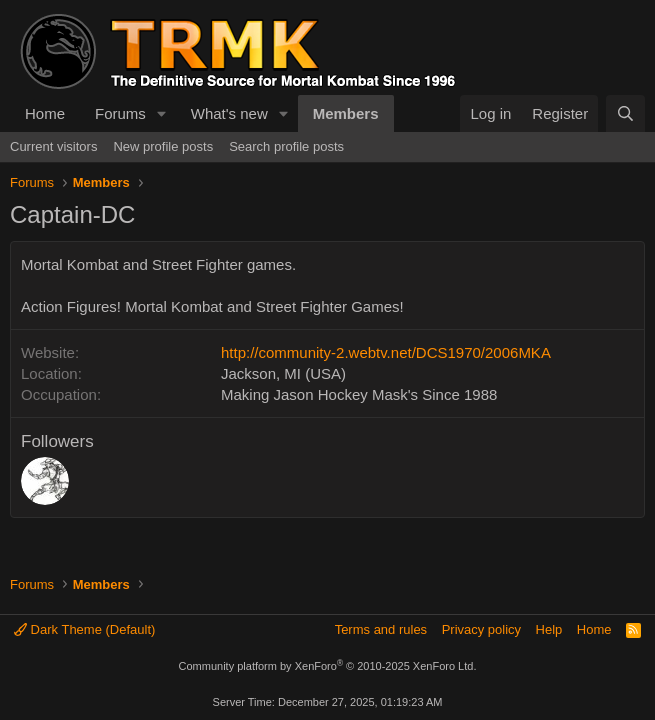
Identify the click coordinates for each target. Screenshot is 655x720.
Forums (120, 113)
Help (549, 629)
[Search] (625, 113)
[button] (162, 113)
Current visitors (53, 146)
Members (346, 113)
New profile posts (163, 146)
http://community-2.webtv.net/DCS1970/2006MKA (386, 352)
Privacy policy (481, 629)
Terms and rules (381, 629)
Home (45, 113)
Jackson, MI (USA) (283, 373)
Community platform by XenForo (328, 666)
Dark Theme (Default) (84, 629)
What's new (229, 113)
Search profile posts (286, 146)
